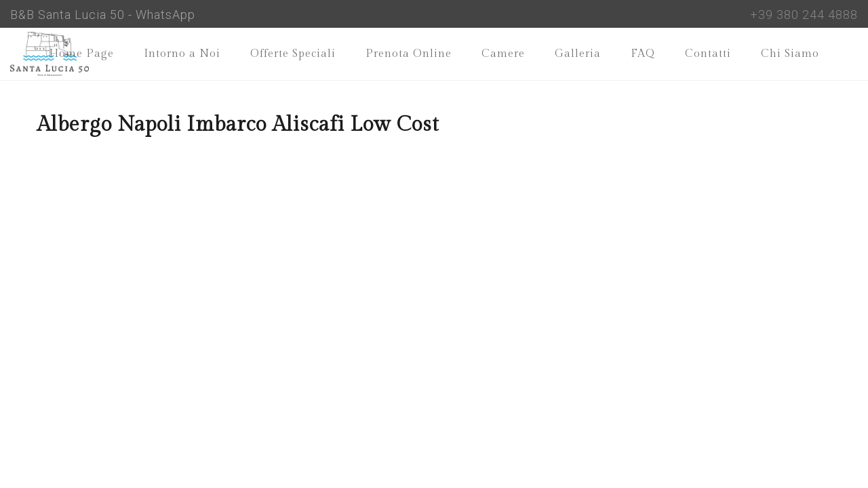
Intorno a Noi (182, 54)
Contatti (708, 54)
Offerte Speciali (293, 54)
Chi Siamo (790, 54)
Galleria (578, 54)
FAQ (643, 54)
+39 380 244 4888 (804, 15)
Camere (503, 54)
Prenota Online (409, 54)
